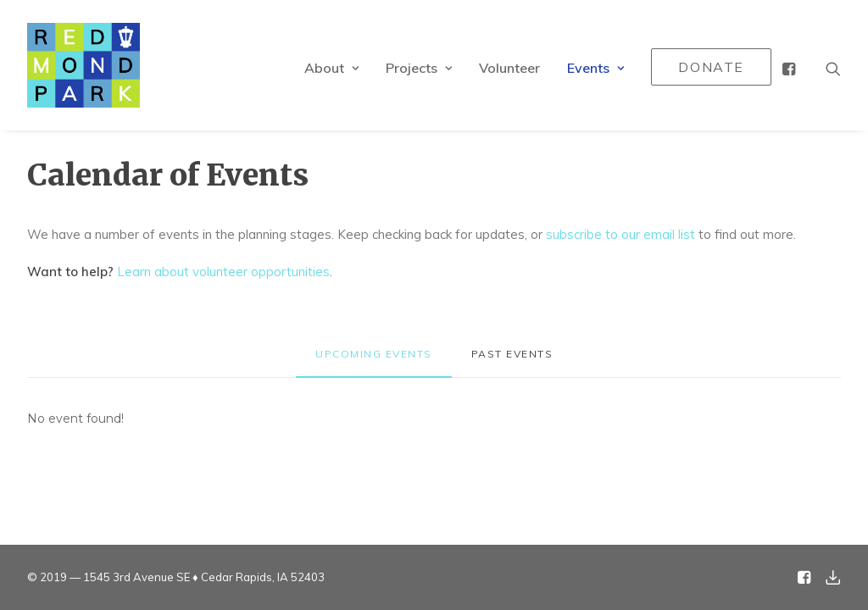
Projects (419, 68)
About (331, 68)
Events (595, 68)
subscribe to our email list (620, 234)
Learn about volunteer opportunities (223, 272)
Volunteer (509, 68)
